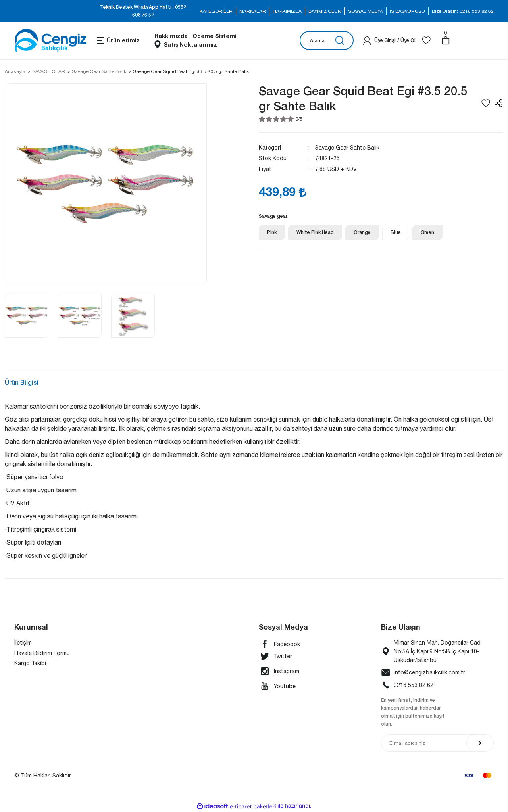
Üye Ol (408, 40)
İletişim (23, 643)
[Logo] (50, 41)
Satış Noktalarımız (190, 45)
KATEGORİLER (216, 11)
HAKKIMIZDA (287, 11)
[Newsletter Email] (437, 743)
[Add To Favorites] (486, 103)
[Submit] (480, 743)
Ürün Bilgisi (22, 382)
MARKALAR (253, 11)
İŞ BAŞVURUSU (407, 11)
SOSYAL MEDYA (366, 11)
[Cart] (446, 40)
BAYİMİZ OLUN (325, 11)
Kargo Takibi (30, 663)
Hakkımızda (171, 36)
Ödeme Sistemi (215, 36)
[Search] (327, 40)
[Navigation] (118, 40)
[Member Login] (367, 40)
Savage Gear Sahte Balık (347, 148)
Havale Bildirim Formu (42, 653)
